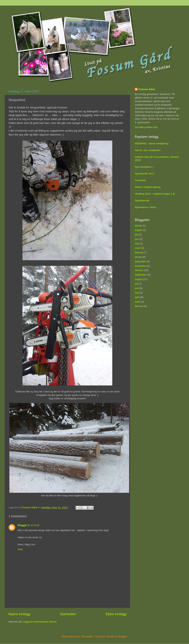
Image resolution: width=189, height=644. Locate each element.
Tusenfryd (140, 180)
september (141, 275)
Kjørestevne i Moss (145, 207)
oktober (139, 270)
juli (136, 235)
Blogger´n (24, 525)
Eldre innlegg (116, 614)
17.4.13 (35, 525)
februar (139, 252)
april (137, 297)
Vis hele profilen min (146, 127)
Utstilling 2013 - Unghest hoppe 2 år (155, 194)
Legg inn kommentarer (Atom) (40, 622)
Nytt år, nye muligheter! (148, 150)
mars (138, 248)
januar (138, 226)
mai (137, 243)
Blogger (123, 636)
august (139, 230)
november (140, 266)
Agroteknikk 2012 (144, 174)
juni (137, 239)
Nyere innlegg (19, 614)
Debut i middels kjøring (148, 187)
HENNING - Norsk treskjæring (152, 143)
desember (140, 261)
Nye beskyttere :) (144, 167)
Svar (20, 549)
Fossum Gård (147, 89)
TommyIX (100, 636)
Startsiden (68, 614)
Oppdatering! (142, 200)
